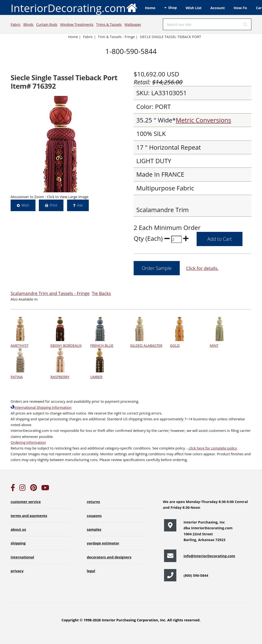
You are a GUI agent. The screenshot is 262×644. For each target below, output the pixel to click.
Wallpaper (133, 24)
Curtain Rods (47, 24)
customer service (26, 502)
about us (18, 529)
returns (93, 502)
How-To (240, 8)
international (22, 557)
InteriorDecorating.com (74, 8)
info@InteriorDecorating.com (209, 556)
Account (218, 8)
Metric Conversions (203, 120)
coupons (94, 516)
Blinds (28, 24)
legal (91, 571)
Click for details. (202, 268)
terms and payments (29, 516)
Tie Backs (101, 293)
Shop (172, 7)
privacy (17, 571)
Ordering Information (28, 442)
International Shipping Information (41, 407)
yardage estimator (103, 543)
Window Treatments (77, 24)
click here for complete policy (212, 448)
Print (53, 205)
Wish (25, 205)
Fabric (16, 24)
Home (150, 8)
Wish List (194, 8)
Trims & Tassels (109, 24)
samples (94, 529)
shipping (18, 543)
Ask (80, 205)
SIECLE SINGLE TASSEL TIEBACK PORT (170, 37)
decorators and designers (109, 557)
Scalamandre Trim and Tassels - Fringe (50, 293)
